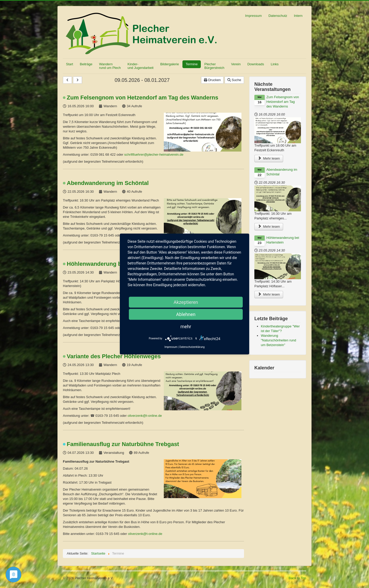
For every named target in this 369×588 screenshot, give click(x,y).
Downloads (256, 64)
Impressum (253, 16)
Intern (298, 16)
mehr (186, 327)
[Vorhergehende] (67, 80)
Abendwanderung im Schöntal (108, 183)
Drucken (212, 80)
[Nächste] (78, 80)
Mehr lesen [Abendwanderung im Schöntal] (269, 227)
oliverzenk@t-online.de (145, 416)
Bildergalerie (169, 64)
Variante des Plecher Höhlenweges (114, 356)
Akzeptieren (186, 302)
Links (275, 64)
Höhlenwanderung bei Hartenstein (113, 264)
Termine (191, 64)
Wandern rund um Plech (110, 66)
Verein (236, 64)
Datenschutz (278, 16)
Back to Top (297, 578)
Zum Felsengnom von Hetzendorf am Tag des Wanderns (143, 98)
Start (69, 64)
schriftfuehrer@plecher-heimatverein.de (154, 155)
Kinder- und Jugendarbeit (141, 66)
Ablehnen (186, 314)
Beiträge (86, 64)
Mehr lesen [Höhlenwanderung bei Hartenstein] (269, 294)
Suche (234, 80)
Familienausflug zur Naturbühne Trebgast (123, 444)
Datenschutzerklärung (192, 347)
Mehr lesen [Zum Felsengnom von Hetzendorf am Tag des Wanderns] (269, 158)
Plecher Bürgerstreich (214, 66)
